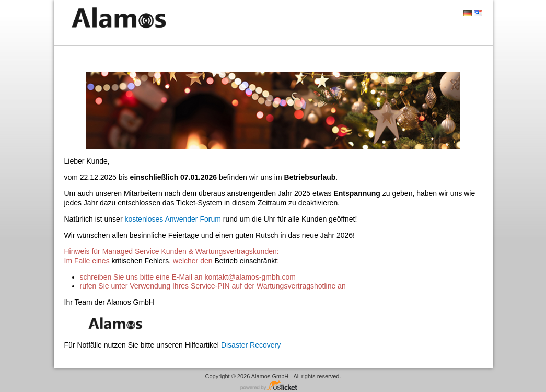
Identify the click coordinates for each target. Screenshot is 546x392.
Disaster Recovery (251, 345)
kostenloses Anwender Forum (172, 219)
